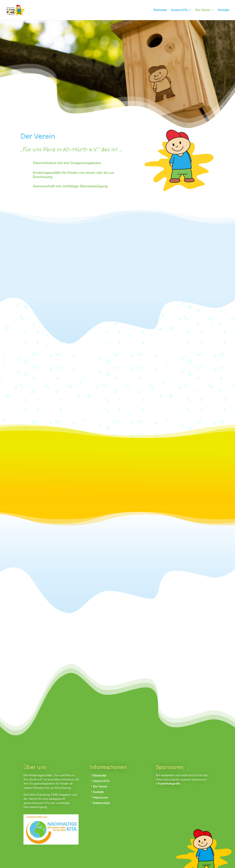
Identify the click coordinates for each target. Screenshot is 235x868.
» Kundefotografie (168, 784)
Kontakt (224, 10)
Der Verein (203, 10)
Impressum (101, 798)
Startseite (160, 10)
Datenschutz (101, 803)
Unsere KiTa (179, 10)
